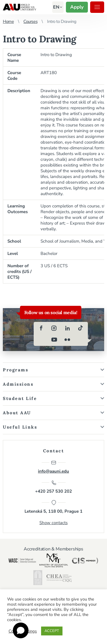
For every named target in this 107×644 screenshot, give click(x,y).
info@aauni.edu (53, 467)
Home (8, 21)
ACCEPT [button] (52, 631)
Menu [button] (97, 7)
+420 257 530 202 (53, 487)
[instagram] (54, 328)
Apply (77, 7)
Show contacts (53, 523)
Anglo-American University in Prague (20, 7)
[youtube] (54, 340)
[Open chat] (21, 630)
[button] (56, 7)
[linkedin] (67, 328)
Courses (30, 21)
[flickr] (67, 340)
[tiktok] (80, 328)
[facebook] (41, 328)
